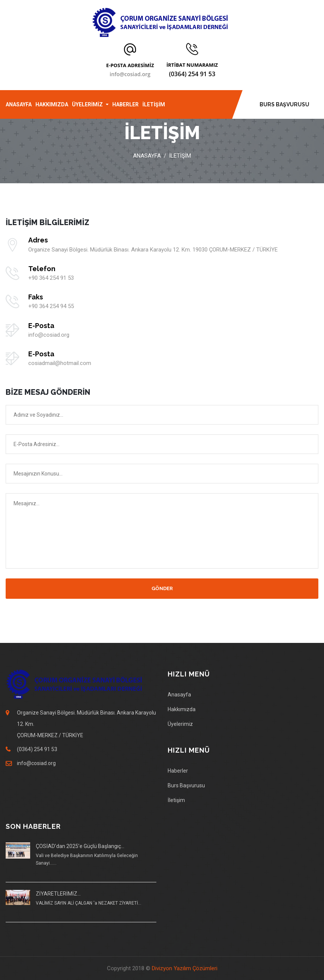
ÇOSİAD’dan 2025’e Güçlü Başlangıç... (80, 846)
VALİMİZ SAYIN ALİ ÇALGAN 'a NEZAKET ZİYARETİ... (89, 903)
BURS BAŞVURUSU (284, 104)
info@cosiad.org (130, 74)
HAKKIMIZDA (52, 104)
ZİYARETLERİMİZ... (58, 894)
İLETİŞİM (154, 104)
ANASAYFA (19, 104)
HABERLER (125, 104)
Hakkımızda (182, 709)
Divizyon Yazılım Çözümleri (185, 968)
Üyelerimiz (180, 724)
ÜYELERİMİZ (87, 104)
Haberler (178, 771)
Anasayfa (147, 156)
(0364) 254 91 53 (192, 74)
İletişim (176, 800)
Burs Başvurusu (186, 785)
